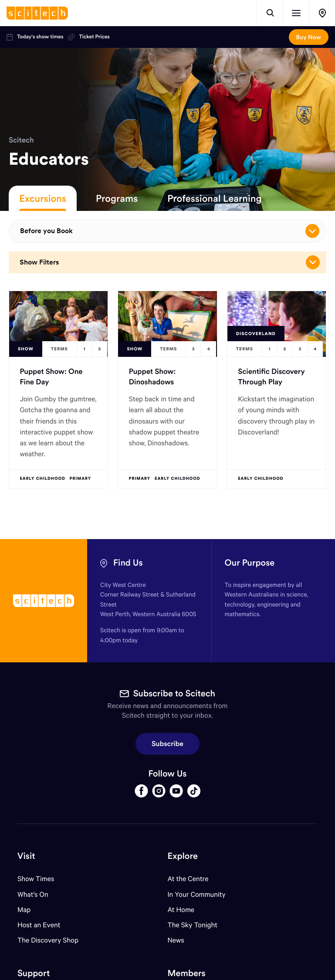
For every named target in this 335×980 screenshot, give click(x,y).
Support (34, 973)
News (176, 940)
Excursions (43, 198)
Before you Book (170, 231)
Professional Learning (214, 198)
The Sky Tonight (193, 925)
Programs (117, 198)
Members (187, 973)
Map (29, 910)
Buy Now (309, 37)
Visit (26, 856)
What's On (33, 894)
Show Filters (170, 262)
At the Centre (188, 879)
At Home (181, 910)
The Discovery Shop (48, 940)
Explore (183, 856)
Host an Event (39, 925)
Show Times (36, 879)
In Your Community (197, 894)
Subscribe (167, 744)
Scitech (21, 140)
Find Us (128, 563)
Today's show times (35, 37)
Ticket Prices (88, 37)
